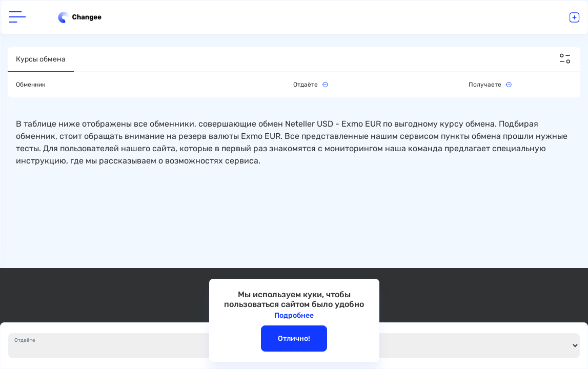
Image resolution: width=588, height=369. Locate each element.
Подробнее (294, 315)
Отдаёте (25, 340)
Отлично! (294, 339)
